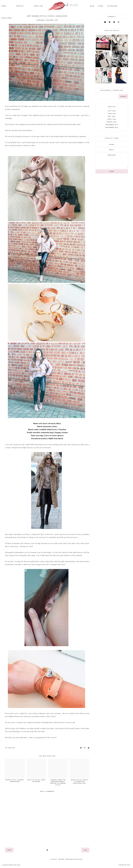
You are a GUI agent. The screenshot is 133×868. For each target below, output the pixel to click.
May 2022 (112, 116)
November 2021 (112, 127)
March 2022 (112, 122)
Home (4, 6)
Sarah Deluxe (14, 865)
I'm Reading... (113, 6)
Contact (20, 6)
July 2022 (112, 111)
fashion (11, 748)
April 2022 (112, 119)
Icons (101, 6)
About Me (38, 6)
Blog (92, 6)
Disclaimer (7, 18)
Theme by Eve (124, 865)
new (9, 850)
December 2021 (112, 125)
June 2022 (112, 114)
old (85, 850)
